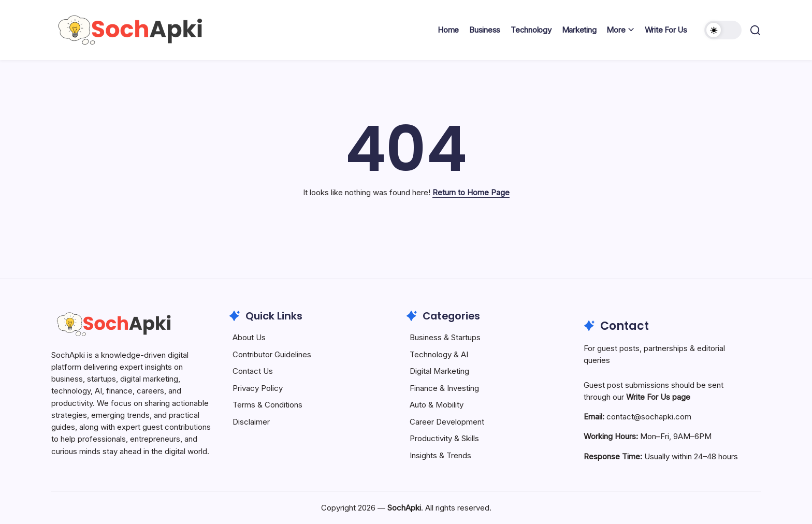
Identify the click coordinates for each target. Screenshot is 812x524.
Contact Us (253, 371)
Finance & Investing (444, 388)
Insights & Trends (440, 455)
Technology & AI (439, 354)
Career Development (447, 422)
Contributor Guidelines (272, 354)
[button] (723, 30)
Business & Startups (445, 337)
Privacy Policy (258, 388)
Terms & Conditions (267, 405)
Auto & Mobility (437, 405)
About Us (249, 337)
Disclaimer (251, 422)
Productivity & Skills (444, 438)
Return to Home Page (471, 192)
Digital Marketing (439, 371)
